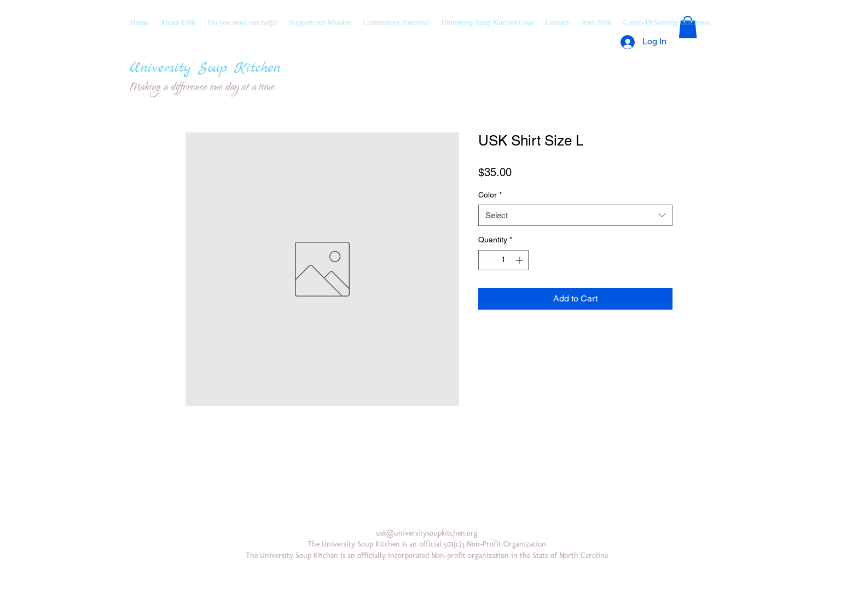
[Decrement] (487, 260)
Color (490, 195)
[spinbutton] (503, 260)
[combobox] (575, 215)
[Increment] (520, 260)
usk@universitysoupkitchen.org (427, 533)
